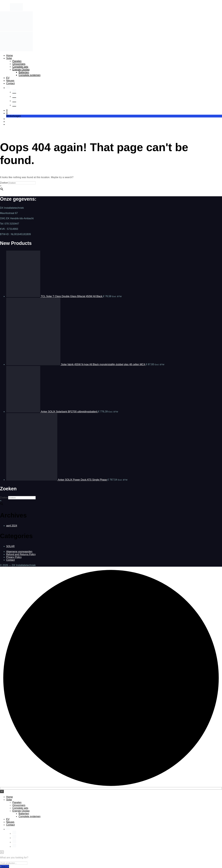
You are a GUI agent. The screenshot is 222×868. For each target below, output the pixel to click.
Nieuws (10, 81)
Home (10, 55)
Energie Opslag (21, 69)
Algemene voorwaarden (19, 552)
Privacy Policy (14, 557)
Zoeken (4, 183)
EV (8, 78)
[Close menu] (2, 791)
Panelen (17, 61)
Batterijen (24, 72)
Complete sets (20, 67)
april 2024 (12, 526)
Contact (10, 83)
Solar (9, 58)
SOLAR (10, 546)
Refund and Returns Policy (21, 554)
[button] (7, 110)
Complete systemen (29, 75)
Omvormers (19, 64)
